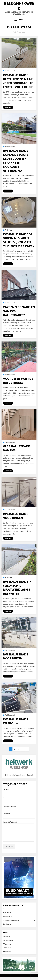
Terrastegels (7, 913)
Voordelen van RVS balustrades (18, 381)
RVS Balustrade (10, 71)
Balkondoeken (8, 909)
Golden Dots (7, 948)
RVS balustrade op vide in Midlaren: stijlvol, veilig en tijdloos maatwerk (19, 240)
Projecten (8, 230)
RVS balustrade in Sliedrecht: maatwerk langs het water (17, 588)
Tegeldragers (7, 924)
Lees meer (8, 107)
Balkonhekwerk (19, 6)
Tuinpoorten (7, 952)
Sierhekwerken (8, 940)
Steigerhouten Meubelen (19, 920)
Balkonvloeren (8, 917)
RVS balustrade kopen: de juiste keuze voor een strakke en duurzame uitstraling (16, 161)
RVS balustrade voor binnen (15, 516)
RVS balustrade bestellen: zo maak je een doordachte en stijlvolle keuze (18, 81)
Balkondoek (7, 936)
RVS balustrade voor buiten (15, 656)
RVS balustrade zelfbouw (15, 721)
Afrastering (7, 944)
